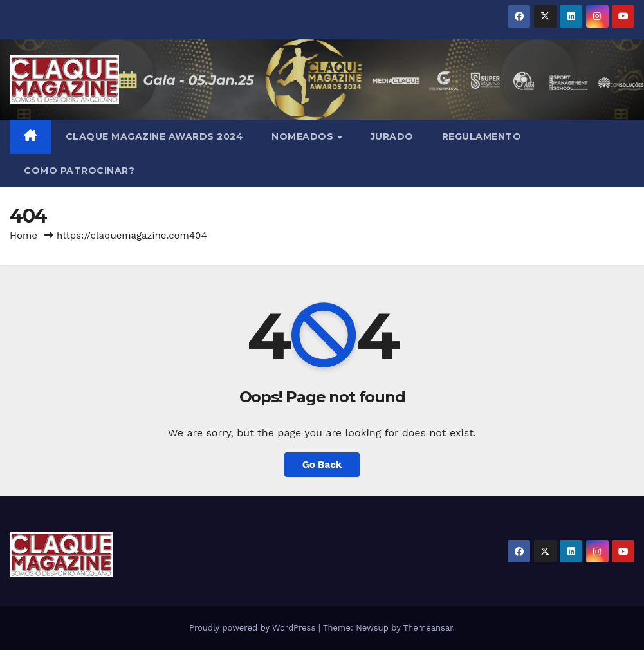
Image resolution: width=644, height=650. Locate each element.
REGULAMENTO (482, 136)
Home (23, 236)
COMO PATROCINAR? (79, 171)
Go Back (322, 465)
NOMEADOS (304, 136)
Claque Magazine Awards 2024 (155, 136)
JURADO (392, 136)
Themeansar (428, 628)
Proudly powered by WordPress (254, 628)
